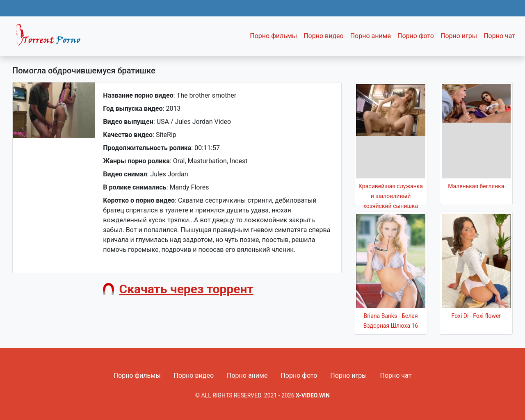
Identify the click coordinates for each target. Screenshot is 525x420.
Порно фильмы (273, 36)
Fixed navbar (52, 38)
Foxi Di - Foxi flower (476, 316)
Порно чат (499, 36)
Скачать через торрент (186, 289)
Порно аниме (371, 36)
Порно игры (459, 36)
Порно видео (324, 36)
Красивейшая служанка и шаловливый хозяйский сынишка (391, 196)
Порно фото (416, 36)
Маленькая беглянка (476, 186)
